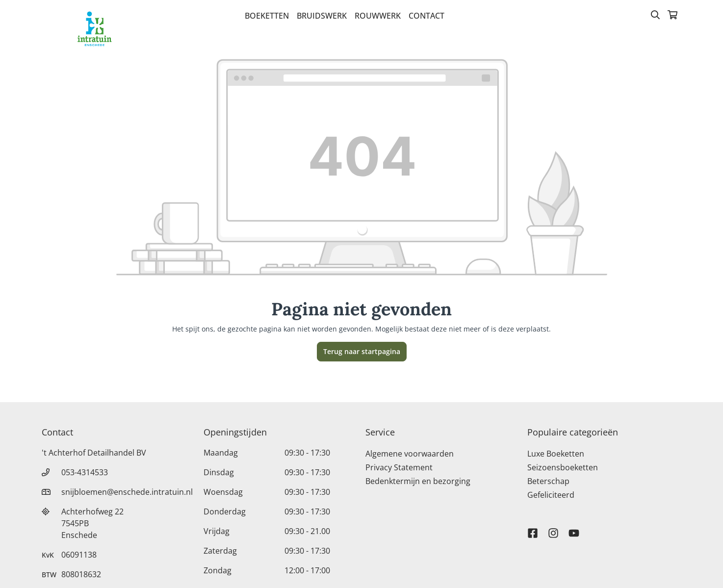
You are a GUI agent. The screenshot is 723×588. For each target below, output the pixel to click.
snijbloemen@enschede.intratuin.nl (127, 492)
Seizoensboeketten (563, 467)
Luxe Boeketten (556, 454)
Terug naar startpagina (362, 351)
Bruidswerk (322, 16)
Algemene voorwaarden (410, 454)
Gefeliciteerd (551, 495)
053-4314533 (85, 472)
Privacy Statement (399, 467)
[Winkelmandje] (672, 16)
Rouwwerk (378, 16)
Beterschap (548, 481)
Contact (426, 16)
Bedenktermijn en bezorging (418, 481)
